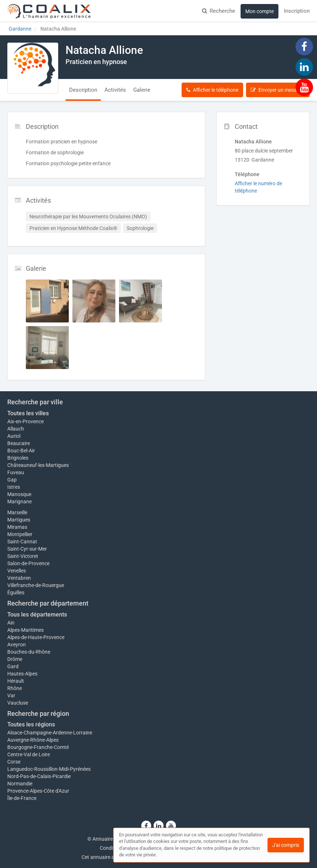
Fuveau (16, 472)
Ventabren (19, 578)
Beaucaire (19, 443)
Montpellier (20, 534)
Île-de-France (22, 798)
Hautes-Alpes (22, 674)
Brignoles (18, 458)
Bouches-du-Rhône (29, 652)
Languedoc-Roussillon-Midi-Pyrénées (49, 769)
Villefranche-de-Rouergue (36, 585)
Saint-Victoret (23, 556)
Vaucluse (18, 703)
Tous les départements (37, 615)
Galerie (142, 90)
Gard (13, 666)
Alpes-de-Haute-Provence (36, 637)
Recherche (219, 11)
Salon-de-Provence (28, 563)
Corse (14, 762)
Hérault (16, 681)
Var (11, 695)
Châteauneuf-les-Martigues (38, 465)
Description (83, 90)
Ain (11, 623)
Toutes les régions (31, 724)
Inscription (297, 11)
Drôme (15, 659)
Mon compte (259, 11)
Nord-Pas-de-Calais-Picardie (39, 776)
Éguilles (16, 592)
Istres (14, 487)
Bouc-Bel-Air (21, 451)
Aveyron (17, 645)
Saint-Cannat (22, 542)
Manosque (19, 494)
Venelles (17, 571)
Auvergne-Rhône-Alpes (33, 740)
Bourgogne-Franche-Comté (38, 747)
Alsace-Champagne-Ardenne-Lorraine (50, 733)
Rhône (15, 688)
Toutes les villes (28, 413)
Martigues (19, 520)
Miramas (17, 527)
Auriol (14, 436)
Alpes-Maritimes (25, 630)
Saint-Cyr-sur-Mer (27, 549)
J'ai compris (286, 845)
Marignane (19, 502)
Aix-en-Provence (25, 421)
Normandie (20, 784)
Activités (115, 90)
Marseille (17, 512)
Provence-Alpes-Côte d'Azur (38, 791)
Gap (12, 480)
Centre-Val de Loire (29, 754)
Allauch (16, 429)
